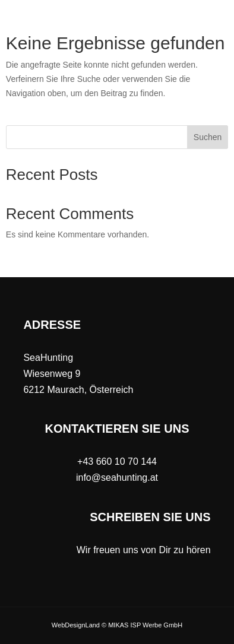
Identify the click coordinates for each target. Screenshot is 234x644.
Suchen (208, 137)
